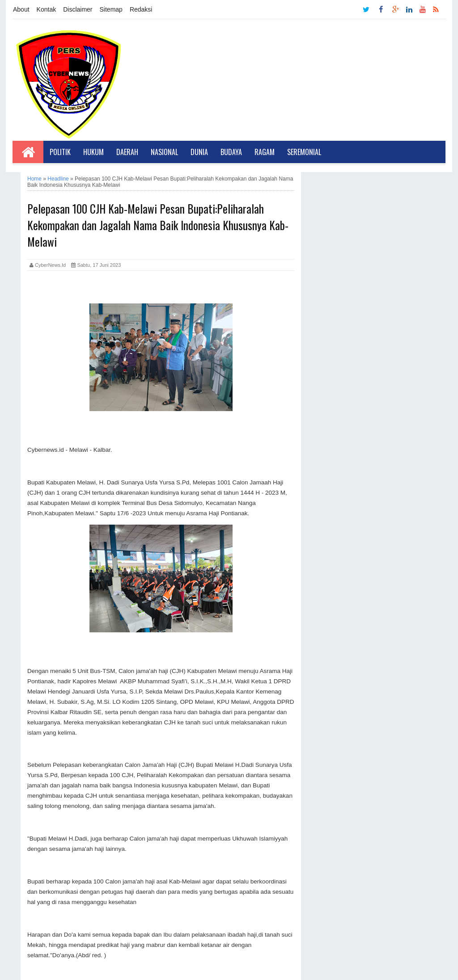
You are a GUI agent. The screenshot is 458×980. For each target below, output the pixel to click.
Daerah (127, 152)
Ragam (265, 152)
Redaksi (141, 9)
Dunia (199, 152)
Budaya (231, 152)
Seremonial (304, 152)
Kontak (47, 9)
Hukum (93, 152)
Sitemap (111, 9)
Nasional (164, 152)
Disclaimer (78, 9)
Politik (60, 152)
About (21, 9)
